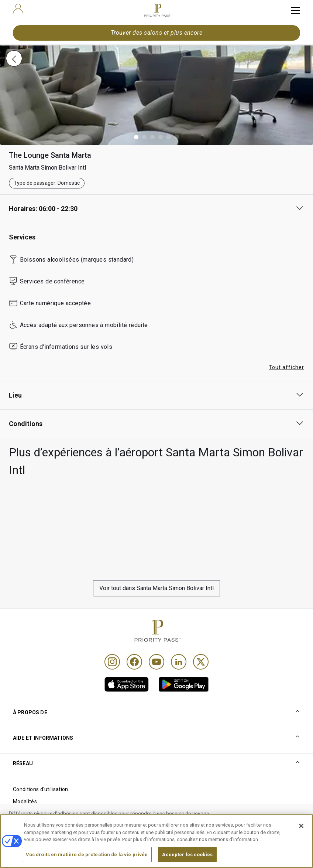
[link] (127, 684)
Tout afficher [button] (286, 367)
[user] (18, 9)
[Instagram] (112, 662)
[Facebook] (134, 662)
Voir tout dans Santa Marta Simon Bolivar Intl (156, 588)
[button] (136, 137)
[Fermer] (301, 844)
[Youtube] (156, 662)
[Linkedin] (179, 662)
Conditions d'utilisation (41, 789)
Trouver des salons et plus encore (157, 33)
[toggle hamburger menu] (295, 10)
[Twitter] (201, 662)
